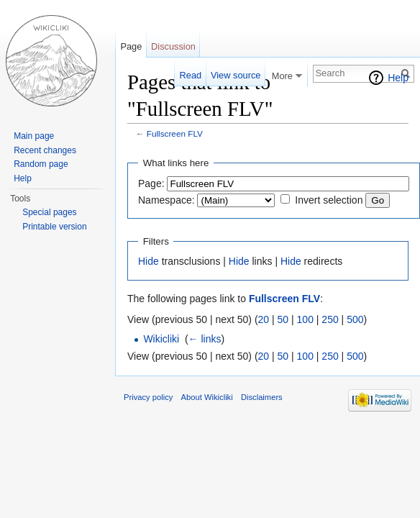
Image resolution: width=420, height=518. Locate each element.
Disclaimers (262, 397)
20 (264, 319)
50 (283, 319)
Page (131, 46)
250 (330, 319)
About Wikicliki (207, 397)
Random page (41, 164)
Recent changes (45, 150)
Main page (34, 136)
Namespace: (166, 200)
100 (305, 319)
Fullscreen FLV (175, 133)
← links (205, 339)
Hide (149, 261)
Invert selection (329, 200)
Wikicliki (161, 339)
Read (191, 75)
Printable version (54, 227)
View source (236, 75)
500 (355, 319)
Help (398, 78)
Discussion (173, 46)
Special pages (49, 212)
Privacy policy (148, 397)
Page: (151, 183)
